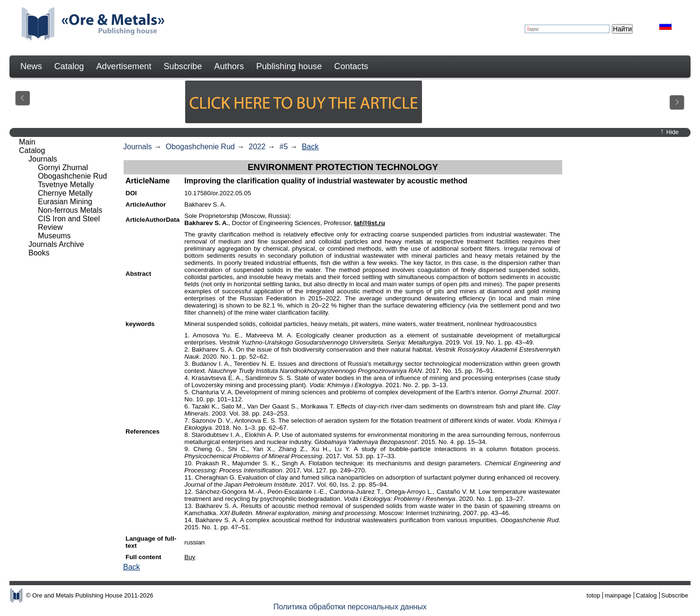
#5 (284, 147)
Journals (137, 147)
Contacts (351, 66)
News (31, 66)
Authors (229, 66)
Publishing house (289, 66)
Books (39, 253)
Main (27, 142)
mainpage (618, 595)
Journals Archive (56, 244)
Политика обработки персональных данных (350, 607)
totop (593, 595)
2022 (257, 147)
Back (310, 147)
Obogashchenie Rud (200, 147)
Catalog (69, 66)
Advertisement (124, 66)
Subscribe (183, 66)
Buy (190, 557)
